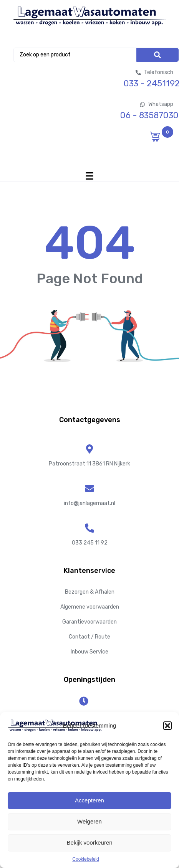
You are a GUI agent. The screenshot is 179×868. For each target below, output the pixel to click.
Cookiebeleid (85, 859)
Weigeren (89, 821)
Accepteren (89, 800)
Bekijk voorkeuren (89, 842)
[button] (167, 726)
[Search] (157, 55)
